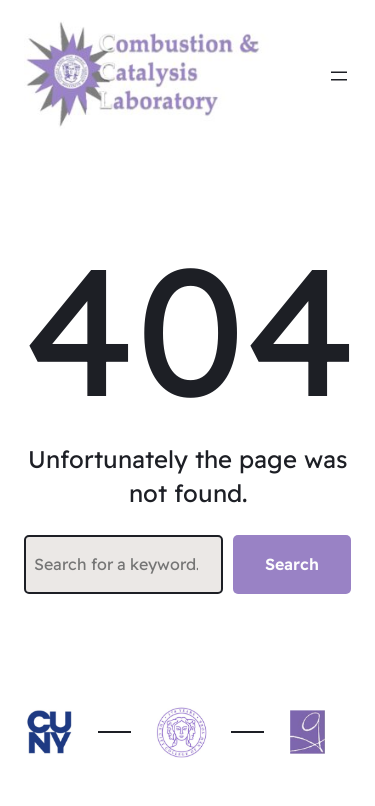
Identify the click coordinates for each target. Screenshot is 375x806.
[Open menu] (339, 76)
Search (292, 564)
